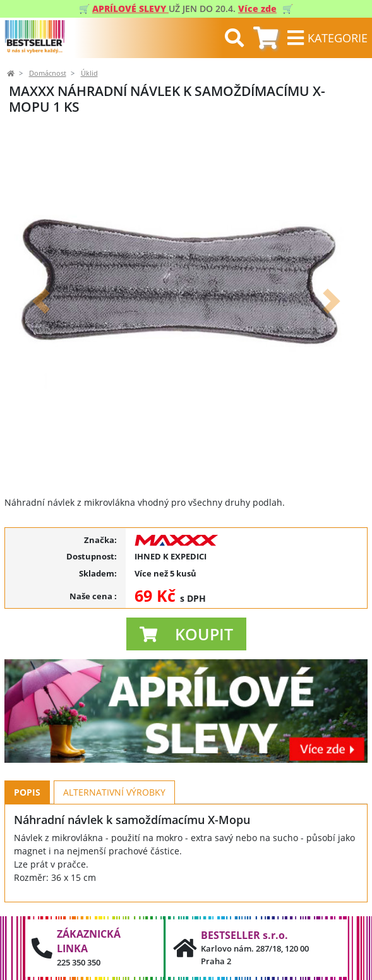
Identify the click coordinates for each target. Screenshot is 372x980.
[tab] (266, 38)
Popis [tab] (27, 792)
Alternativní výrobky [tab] (114, 792)
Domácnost (48, 73)
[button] (41, 301)
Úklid (89, 73)
